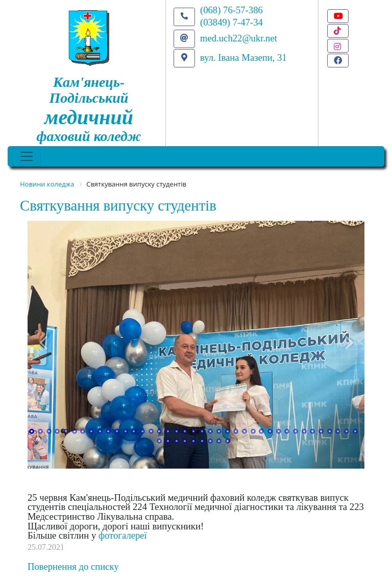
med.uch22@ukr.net (239, 38)
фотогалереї (123, 535)
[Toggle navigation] (27, 156)
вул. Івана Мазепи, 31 (243, 57)
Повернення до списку (73, 566)
